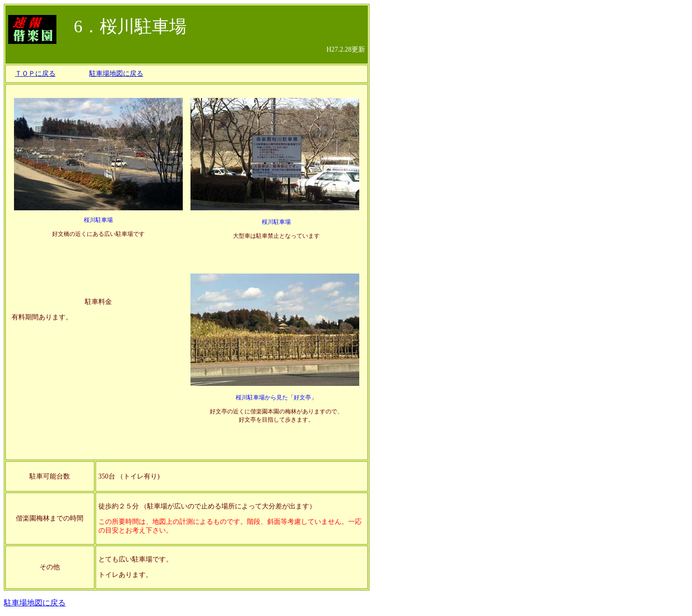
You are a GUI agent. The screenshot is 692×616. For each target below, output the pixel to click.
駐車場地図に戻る (116, 74)
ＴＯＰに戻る (35, 74)
